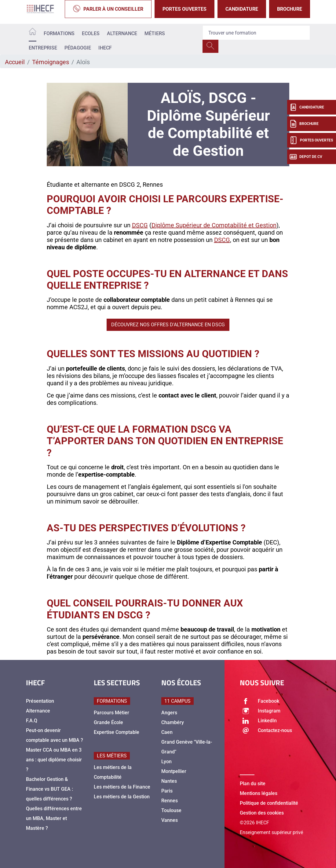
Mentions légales (259, 793)
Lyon (166, 762)
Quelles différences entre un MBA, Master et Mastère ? (54, 818)
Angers (169, 713)
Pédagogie (78, 48)
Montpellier (174, 771)
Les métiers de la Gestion (122, 797)
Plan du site (253, 784)
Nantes (169, 781)
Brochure (290, 9)
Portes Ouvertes (184, 9)
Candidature (242, 9)
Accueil (15, 62)
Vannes (170, 820)
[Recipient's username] (256, 33)
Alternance (122, 33)
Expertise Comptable (117, 732)
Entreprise (43, 48)
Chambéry (173, 722)
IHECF (105, 48)
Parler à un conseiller (108, 9)
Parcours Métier (111, 713)
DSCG (140, 225)
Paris (167, 791)
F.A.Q (32, 721)
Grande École (108, 722)
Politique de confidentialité (269, 803)
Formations (59, 33)
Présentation (40, 701)
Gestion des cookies (262, 813)
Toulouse (171, 810)
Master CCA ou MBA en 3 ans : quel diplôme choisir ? (54, 760)
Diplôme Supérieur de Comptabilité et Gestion (214, 225)
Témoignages (51, 62)
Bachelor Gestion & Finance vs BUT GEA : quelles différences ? (49, 789)
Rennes (170, 801)
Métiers (155, 33)
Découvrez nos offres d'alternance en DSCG (168, 325)
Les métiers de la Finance (122, 787)
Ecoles (91, 33)
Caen (167, 732)
